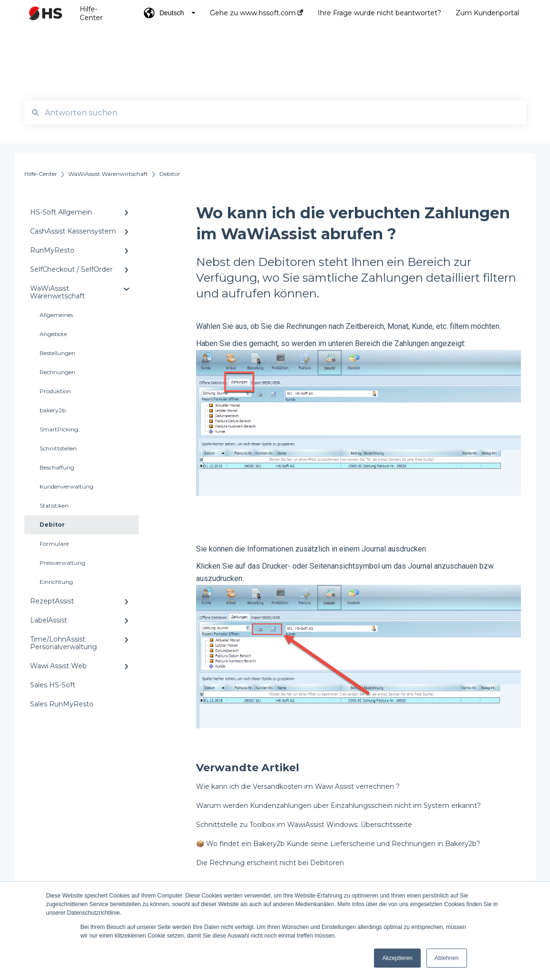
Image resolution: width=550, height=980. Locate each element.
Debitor (52, 525)
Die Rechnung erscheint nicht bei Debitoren (270, 863)
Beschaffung (57, 467)
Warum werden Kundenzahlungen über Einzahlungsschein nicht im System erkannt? (338, 806)
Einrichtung (56, 582)
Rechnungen (57, 372)
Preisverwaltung (62, 563)
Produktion (55, 391)
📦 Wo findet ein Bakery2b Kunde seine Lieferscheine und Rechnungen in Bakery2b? (338, 844)
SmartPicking (59, 429)
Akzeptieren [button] (397, 958)
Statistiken (54, 505)
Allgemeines (56, 315)
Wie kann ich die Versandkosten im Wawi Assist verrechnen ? (298, 786)
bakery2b (53, 410)
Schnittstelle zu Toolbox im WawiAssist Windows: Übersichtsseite (304, 825)
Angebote (53, 334)
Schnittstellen (58, 448)
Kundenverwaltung (67, 486)
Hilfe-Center (91, 13)
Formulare (54, 544)
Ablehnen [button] (447, 958)
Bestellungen (57, 353)
